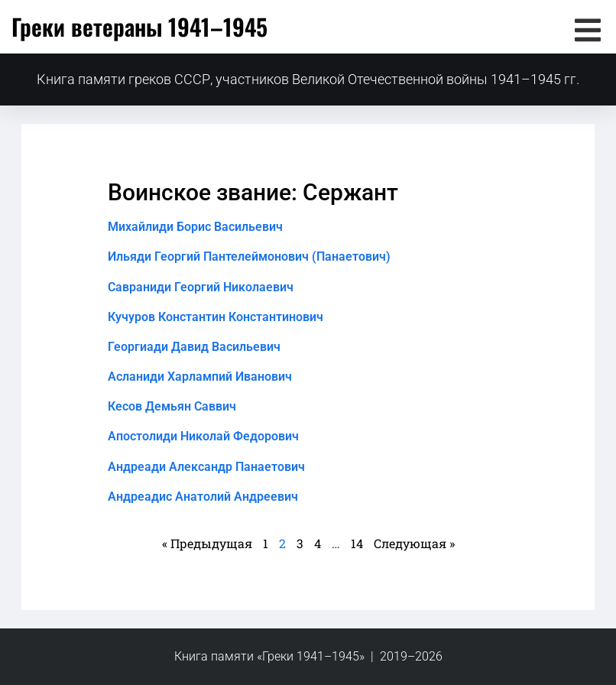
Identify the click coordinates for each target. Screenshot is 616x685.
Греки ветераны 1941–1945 (139, 26)
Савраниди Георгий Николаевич (201, 287)
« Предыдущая (207, 543)
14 (357, 543)
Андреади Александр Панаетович (206, 467)
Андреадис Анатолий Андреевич (203, 497)
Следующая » (414, 543)
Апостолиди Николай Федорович (203, 436)
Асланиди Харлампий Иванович (200, 377)
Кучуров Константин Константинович (216, 317)
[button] (587, 30)
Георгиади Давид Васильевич (194, 347)
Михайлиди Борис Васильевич (195, 227)
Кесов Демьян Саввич (172, 406)
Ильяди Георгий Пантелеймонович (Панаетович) (249, 256)
